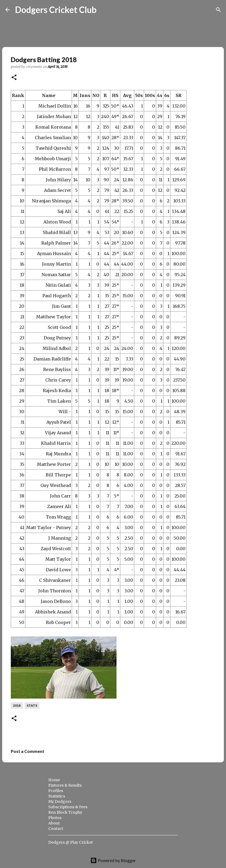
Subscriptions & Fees (68, 807)
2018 (17, 705)
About (54, 823)
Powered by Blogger (113, 860)
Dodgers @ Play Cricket (71, 842)
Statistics (57, 796)
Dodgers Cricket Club (56, 10)
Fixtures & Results (65, 785)
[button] (14, 78)
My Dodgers (60, 802)
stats (32, 705)
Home (54, 780)
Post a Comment (28, 751)
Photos (55, 818)
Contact (56, 829)
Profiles (56, 791)
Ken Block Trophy (65, 812)
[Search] (104, 10)
